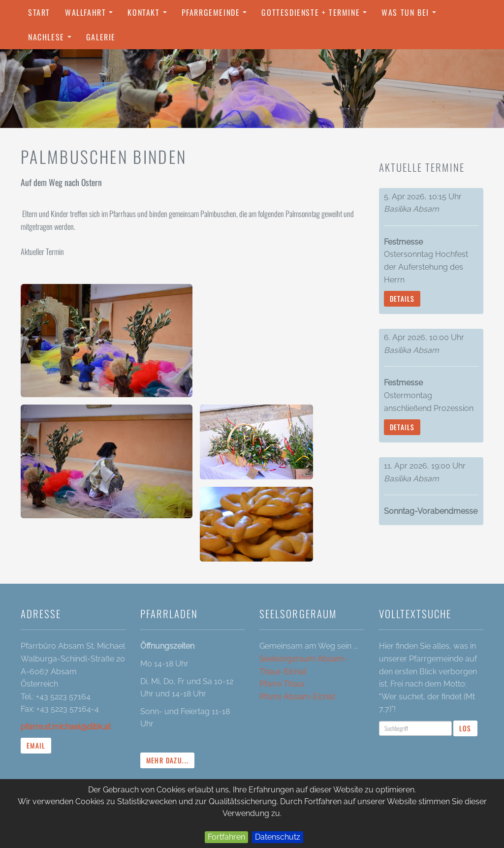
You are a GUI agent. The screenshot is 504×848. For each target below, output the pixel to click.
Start (39, 12)
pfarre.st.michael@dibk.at (66, 727)
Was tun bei (411, 15)
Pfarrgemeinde (217, 15)
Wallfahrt (91, 15)
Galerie (101, 37)
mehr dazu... (168, 760)
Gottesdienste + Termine (316, 15)
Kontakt (149, 15)
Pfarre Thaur (282, 684)
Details (402, 298)
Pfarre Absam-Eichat (297, 697)
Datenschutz (278, 837)
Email (36, 745)
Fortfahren (226, 837)
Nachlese (52, 40)
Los (465, 728)
